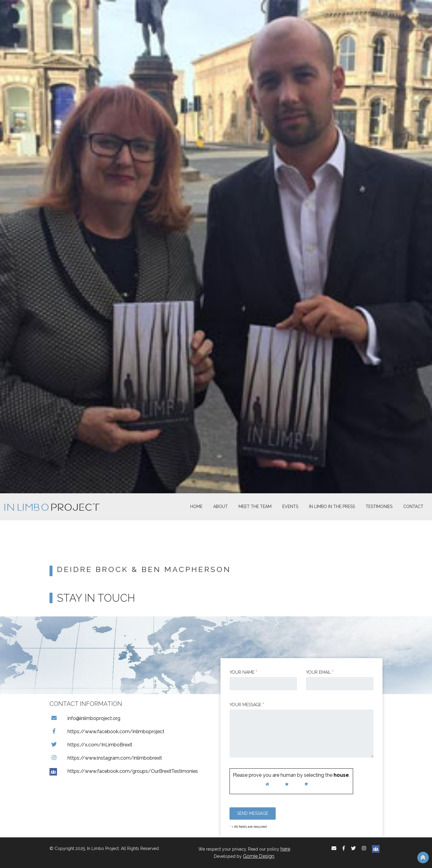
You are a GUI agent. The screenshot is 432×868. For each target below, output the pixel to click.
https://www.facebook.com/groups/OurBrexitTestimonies (124, 771)
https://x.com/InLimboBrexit (91, 745)
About (220, 507)
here (285, 849)
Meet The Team (255, 507)
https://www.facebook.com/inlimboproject (107, 732)
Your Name (243, 672)
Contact (413, 507)
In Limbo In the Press (332, 507)
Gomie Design (259, 856)
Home (196, 507)
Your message (247, 705)
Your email (320, 672)
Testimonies (379, 507)
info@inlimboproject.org (85, 718)
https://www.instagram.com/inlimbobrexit (106, 758)
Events (290, 507)
